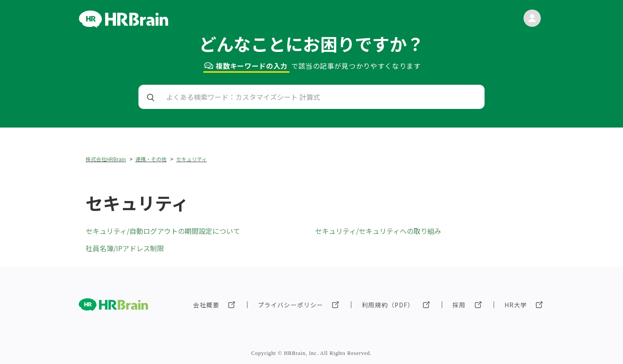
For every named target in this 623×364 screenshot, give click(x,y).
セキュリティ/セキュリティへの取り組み (378, 231)
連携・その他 (151, 159)
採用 (459, 305)
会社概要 (206, 305)
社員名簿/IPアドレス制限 (125, 248)
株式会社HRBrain (106, 159)
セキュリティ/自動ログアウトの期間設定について (163, 231)
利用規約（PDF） (388, 305)
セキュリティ (191, 159)
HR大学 (516, 305)
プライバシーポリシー (291, 305)
